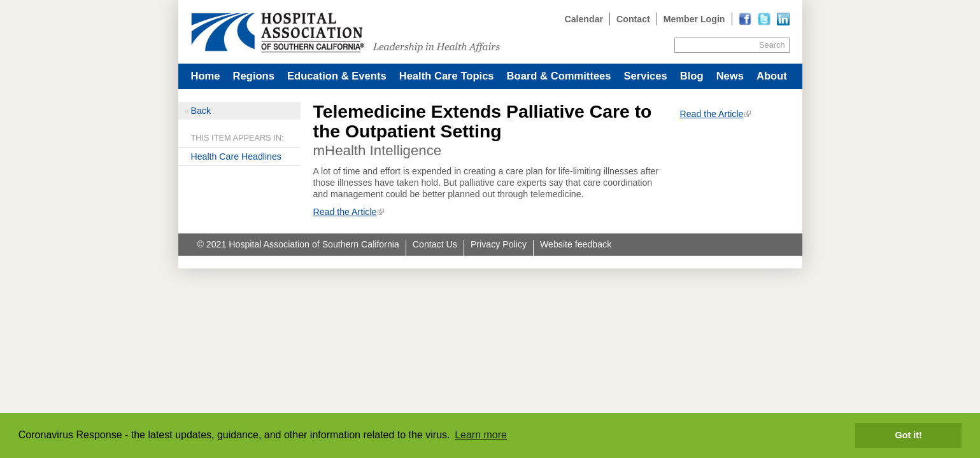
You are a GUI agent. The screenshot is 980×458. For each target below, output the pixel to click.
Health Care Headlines (236, 156)
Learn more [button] (481, 435)
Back (201, 111)
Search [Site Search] (772, 45)
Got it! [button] (909, 435)
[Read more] (783, 19)
